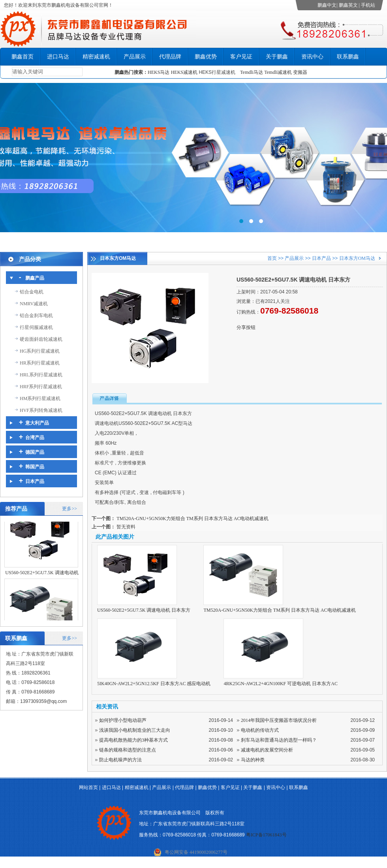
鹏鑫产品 (35, 278)
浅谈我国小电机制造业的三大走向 (135, 730)
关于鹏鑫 (277, 57)
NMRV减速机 (34, 304)
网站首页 (88, 787)
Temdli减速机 (279, 72)
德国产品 (35, 452)
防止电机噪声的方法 (120, 760)
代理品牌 (170, 57)
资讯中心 (312, 57)
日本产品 (35, 481)
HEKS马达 (159, 72)
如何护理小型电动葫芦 (123, 720)
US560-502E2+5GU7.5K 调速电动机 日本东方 (144, 610)
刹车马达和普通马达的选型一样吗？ (279, 740)
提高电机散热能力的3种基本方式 (133, 740)
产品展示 (135, 57)
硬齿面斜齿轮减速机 (41, 339)
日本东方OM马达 (357, 258)
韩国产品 (35, 467)
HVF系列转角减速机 (41, 410)
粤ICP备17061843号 (266, 835)
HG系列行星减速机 (40, 351)
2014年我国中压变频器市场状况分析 (279, 720)
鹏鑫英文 (348, 5)
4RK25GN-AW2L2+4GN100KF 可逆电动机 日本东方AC (280, 684)
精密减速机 (96, 57)
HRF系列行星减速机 (41, 387)
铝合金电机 (32, 292)
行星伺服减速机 (36, 327)
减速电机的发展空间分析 (267, 750)
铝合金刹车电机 (36, 316)
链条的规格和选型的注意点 (128, 750)
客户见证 (241, 57)
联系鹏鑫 (348, 57)
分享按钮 (246, 327)
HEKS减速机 (184, 72)
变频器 (300, 72)
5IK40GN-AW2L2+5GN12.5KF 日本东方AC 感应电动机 (154, 684)
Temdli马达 (252, 72)
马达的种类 (253, 760)
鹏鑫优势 (206, 57)
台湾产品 (35, 438)
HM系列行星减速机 (40, 398)
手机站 (368, 5)
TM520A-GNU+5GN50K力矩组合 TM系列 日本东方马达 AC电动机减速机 (193, 519)
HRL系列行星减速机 (41, 375)
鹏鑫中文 (327, 5)
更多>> (70, 509)
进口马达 (58, 57)
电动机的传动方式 (260, 730)
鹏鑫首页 (23, 57)
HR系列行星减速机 (40, 363)
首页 (272, 258)
